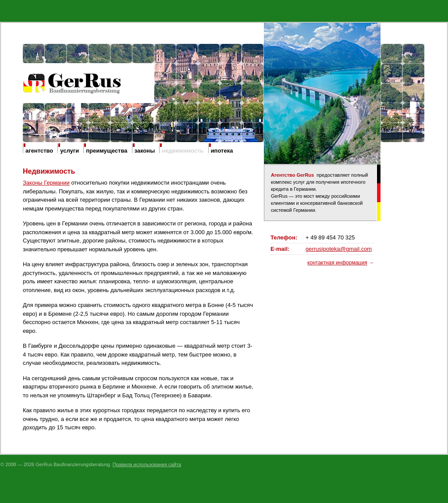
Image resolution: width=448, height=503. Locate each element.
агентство (39, 151)
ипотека (222, 151)
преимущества (107, 151)
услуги (69, 151)
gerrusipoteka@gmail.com (339, 249)
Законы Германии (46, 183)
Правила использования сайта (147, 464)
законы (145, 151)
